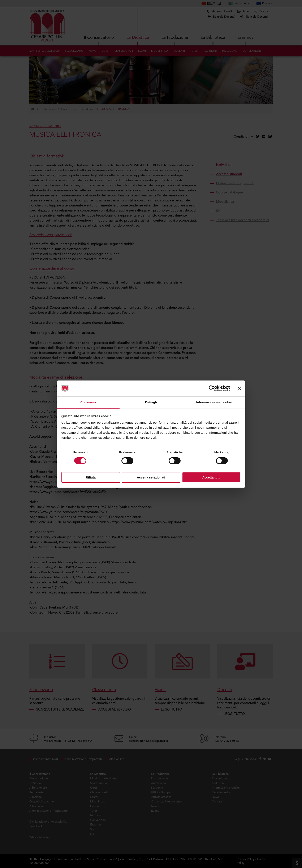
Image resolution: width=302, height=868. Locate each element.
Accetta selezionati (151, 477)
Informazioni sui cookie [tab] (214, 402)
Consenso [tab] (88, 402)
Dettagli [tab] (151, 402)
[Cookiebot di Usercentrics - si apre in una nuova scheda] (212, 388)
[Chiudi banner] (239, 388)
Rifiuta (91, 477)
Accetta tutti (211, 477)
